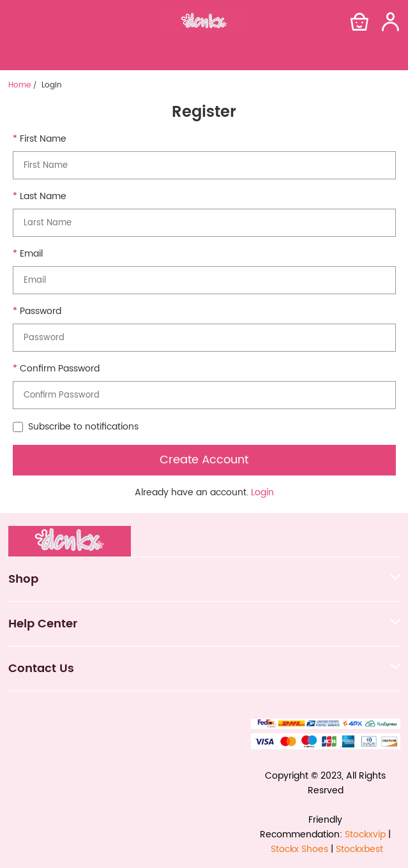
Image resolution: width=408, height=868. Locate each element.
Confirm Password (60, 369)
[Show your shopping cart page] (359, 22)
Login (262, 492)
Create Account (204, 460)
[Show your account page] (390, 22)
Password (41, 311)
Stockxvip (365, 834)
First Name (43, 139)
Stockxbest (359, 849)
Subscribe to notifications (76, 427)
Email (31, 254)
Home (19, 86)
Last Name (43, 197)
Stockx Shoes (299, 849)
